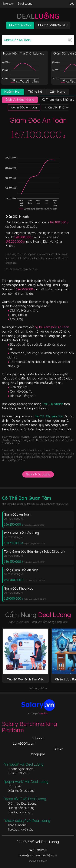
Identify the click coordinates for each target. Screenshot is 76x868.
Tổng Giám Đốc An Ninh (21, 570)
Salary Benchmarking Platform (29, 727)
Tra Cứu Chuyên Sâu (49, 416)
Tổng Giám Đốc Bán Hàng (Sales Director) (34, 552)
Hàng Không (18, 315)
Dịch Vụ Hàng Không (24, 310)
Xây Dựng (16, 319)
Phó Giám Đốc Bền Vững (21, 533)
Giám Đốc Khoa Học (19, 588)
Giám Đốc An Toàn (17, 514)
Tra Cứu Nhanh (53, 404)
